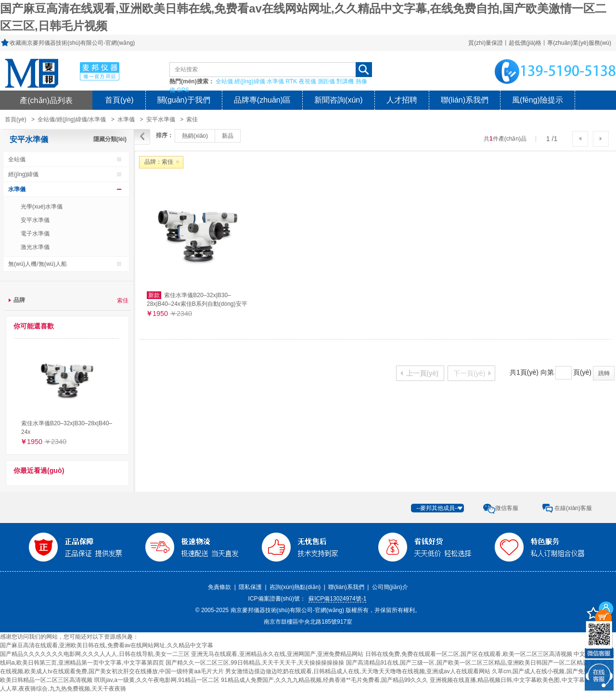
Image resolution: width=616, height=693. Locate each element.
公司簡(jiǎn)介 (390, 587)
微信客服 (507, 508)
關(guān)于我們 (184, 100)
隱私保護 (250, 587)
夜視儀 (308, 81)
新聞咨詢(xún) (338, 100)
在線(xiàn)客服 (573, 508)
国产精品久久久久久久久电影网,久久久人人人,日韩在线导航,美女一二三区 (95, 654)
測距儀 (326, 81)
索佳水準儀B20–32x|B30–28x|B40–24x (67, 428)
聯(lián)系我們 (465, 100)
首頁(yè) (119, 100)
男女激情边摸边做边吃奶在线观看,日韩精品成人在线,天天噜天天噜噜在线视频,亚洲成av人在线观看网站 (358, 671)
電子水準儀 (35, 234)
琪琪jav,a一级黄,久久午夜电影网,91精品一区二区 (156, 680)
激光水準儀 (35, 247)
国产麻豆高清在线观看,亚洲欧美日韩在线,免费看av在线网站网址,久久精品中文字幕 (107, 645)
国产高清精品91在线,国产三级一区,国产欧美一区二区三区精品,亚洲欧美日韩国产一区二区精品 (467, 663)
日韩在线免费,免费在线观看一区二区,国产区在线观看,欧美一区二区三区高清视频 (469, 654)
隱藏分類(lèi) (110, 139)
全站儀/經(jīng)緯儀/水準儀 (72, 119)
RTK (291, 81)
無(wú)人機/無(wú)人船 (38, 264)
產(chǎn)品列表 (46, 100)
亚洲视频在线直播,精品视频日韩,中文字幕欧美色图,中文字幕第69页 (516, 680)
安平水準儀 (161, 119)
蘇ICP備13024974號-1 (337, 599)
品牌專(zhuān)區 (262, 100)
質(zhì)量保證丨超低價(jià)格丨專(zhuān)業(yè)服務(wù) (540, 43)
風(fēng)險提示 (538, 100)
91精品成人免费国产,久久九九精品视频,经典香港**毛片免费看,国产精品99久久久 (324, 680)
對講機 (345, 81)
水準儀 (275, 81)
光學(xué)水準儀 (42, 207)
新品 (228, 136)
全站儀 (224, 81)
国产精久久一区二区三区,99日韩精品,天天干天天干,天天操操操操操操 (255, 663)
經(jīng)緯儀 (250, 81)
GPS (183, 90)
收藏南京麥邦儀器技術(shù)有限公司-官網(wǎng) (72, 43)
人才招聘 (402, 100)
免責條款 (219, 587)
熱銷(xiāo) (195, 136)
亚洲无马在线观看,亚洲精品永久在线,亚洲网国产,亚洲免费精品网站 (277, 654)
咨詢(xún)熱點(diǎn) (295, 587)
